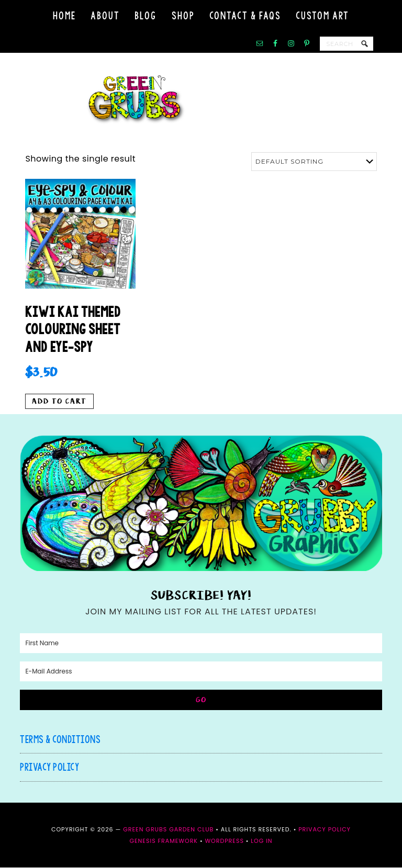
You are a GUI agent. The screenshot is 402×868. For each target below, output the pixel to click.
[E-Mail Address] (201, 672)
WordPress (224, 841)
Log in (261, 841)
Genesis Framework (164, 841)
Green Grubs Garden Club (201, 100)
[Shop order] (314, 162)
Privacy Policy (49, 767)
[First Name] (201, 644)
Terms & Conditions (60, 740)
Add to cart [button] (59, 402)
